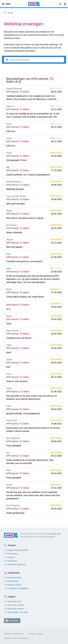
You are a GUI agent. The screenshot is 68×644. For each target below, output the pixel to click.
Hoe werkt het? (14, 601)
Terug (10, 13)
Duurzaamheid (14, 578)
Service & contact (15, 605)
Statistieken (13, 581)
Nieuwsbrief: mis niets (17, 612)
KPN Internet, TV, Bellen (18, 92)
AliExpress (12, 561)
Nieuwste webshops (17, 564)
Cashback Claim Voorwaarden (16, 638)
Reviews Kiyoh (14, 585)
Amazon (11, 557)
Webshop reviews (15, 609)
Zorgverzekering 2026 (17, 550)
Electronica (12, 554)
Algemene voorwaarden (14, 634)
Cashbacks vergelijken (18, 588)
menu (6, 4)
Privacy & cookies (36, 634)
